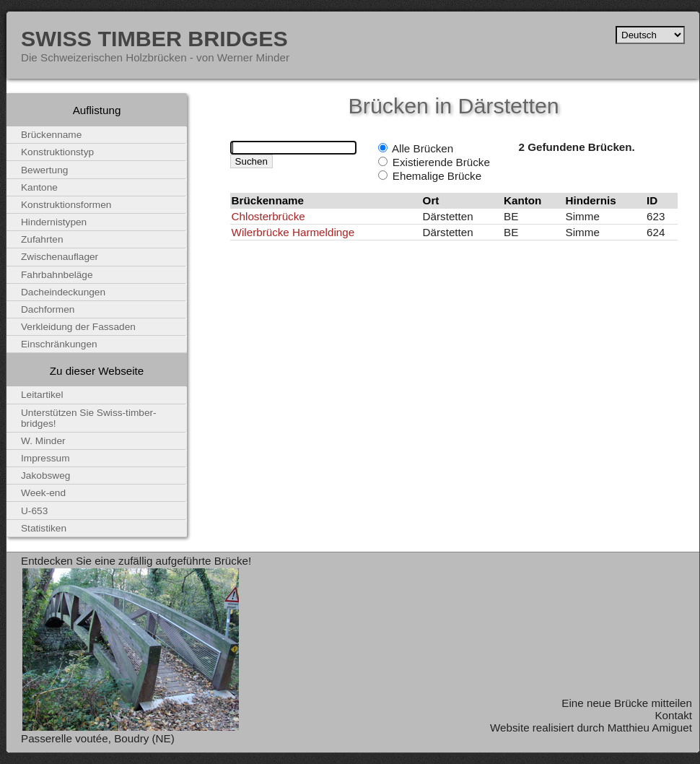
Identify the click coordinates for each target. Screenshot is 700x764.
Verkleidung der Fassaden (78, 327)
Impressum (45, 458)
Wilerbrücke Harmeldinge (293, 232)
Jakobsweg (45, 476)
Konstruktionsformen (66, 205)
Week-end (43, 493)
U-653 (34, 511)
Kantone (39, 187)
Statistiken (44, 528)
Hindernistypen (54, 222)
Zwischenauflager (60, 257)
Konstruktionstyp (57, 152)
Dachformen (48, 309)
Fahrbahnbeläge (57, 275)
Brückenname (51, 135)
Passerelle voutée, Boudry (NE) (98, 738)
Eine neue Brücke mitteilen (627, 703)
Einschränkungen (59, 344)
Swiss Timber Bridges (154, 38)
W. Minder (43, 441)
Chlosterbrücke (268, 216)
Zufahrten (42, 239)
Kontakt (673, 715)
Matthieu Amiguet (650, 728)
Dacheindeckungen (63, 292)
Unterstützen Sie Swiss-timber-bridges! (89, 418)
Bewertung (44, 170)
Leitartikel (42, 395)
